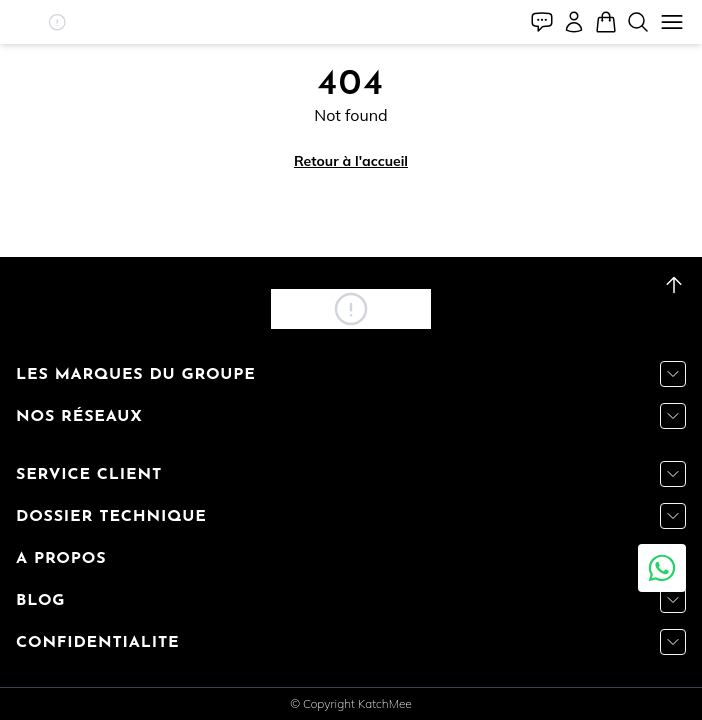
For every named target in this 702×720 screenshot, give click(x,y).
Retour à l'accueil (351, 161)
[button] (57, 22)
